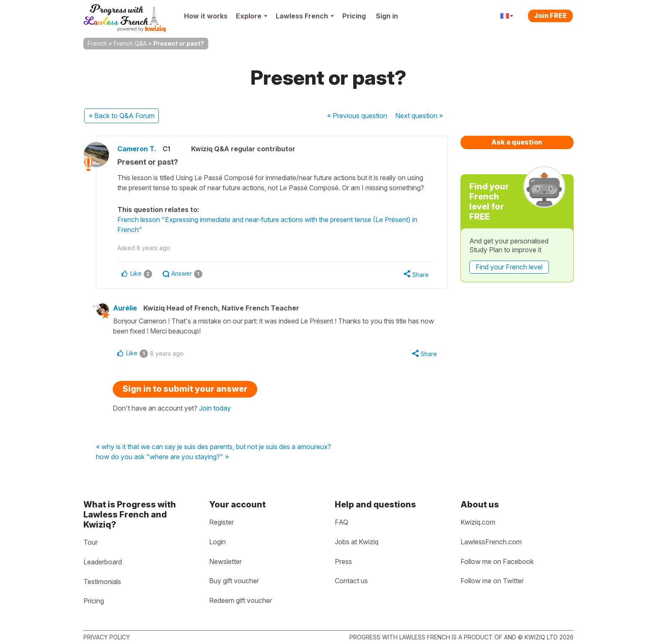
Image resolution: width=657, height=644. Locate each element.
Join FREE (550, 16)
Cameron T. (137, 149)
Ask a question (517, 142)
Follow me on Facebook (497, 561)
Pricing (354, 16)
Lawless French (305, 16)
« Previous (357, 116)
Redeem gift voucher (241, 600)
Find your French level (509, 267)
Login (217, 542)
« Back (122, 116)
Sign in (387, 16)
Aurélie (125, 308)
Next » (419, 116)
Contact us (351, 581)
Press (343, 561)
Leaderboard (103, 562)
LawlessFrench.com (491, 542)
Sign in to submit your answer (185, 389)
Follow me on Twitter (492, 581)
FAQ (341, 522)
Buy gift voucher (234, 581)
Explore (252, 16)
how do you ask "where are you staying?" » (162, 457)
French (97, 43)
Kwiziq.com (478, 522)
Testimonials (102, 582)
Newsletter (225, 561)
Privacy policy (107, 637)
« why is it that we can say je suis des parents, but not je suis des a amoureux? (213, 447)
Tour (91, 542)
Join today (215, 408)
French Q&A (130, 43)
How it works (206, 16)
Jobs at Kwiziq (357, 542)
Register (221, 522)
